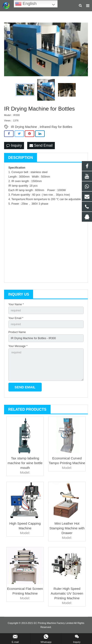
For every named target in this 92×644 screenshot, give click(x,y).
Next (82, 49)
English (26, 4)
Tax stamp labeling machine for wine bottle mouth (25, 463)
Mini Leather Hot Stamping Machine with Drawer (67, 528)
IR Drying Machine (24, 127)
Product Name (17, 332)
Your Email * (16, 318)
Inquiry (14, 145)
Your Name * (16, 304)
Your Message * (18, 346)
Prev (10, 49)
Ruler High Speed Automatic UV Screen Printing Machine (67, 593)
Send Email (41, 145)
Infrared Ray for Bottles (56, 127)
